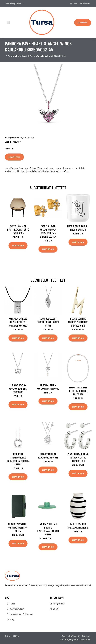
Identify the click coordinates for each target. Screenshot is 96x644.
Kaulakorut (29, 138)
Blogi (12, 619)
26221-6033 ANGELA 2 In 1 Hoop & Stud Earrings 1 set (78, 457)
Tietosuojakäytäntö (69, 639)
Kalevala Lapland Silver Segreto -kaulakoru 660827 (18, 322)
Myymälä (83, 23)
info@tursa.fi (85, 3)
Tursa (12, 604)
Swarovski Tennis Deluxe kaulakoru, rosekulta (78, 391)
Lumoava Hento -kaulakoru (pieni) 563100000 (18, 389)
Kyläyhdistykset (17, 609)
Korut (20, 138)
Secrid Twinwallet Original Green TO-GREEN (18, 527)
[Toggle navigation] (8, 22)
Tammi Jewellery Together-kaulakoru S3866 (48, 322)
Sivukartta (85, 639)
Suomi (76, 3)
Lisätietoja (14, 157)
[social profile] (24, 3)
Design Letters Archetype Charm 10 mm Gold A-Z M (78, 322)
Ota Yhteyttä (74, 636)
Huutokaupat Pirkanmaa (21, 614)
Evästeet (86, 636)
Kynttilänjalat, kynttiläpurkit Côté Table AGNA (18, 230)
